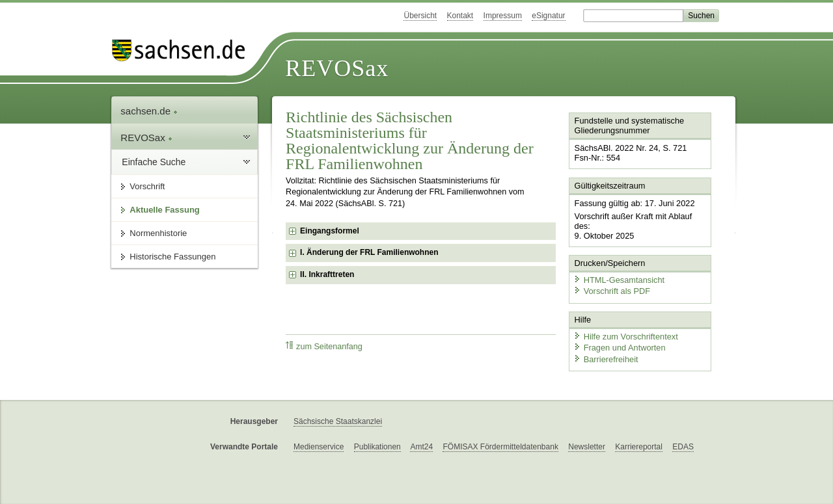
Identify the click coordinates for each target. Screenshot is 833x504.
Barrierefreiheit (606, 359)
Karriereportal (639, 447)
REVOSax (337, 68)
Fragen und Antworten (620, 348)
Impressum (503, 16)
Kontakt (460, 16)
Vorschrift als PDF (612, 291)
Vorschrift (147, 186)
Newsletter (587, 447)
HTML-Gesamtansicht (619, 280)
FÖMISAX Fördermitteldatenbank (500, 447)
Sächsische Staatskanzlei (338, 421)
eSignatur (548, 16)
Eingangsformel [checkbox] (330, 231)
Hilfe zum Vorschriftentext (626, 337)
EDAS (683, 447)
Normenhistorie (158, 233)
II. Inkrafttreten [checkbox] (327, 274)
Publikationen (377, 447)
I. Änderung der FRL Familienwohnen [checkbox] (369, 252)
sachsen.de (149, 111)
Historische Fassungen (172, 257)
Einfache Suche (154, 162)
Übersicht (420, 16)
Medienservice (319, 447)
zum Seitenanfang (324, 346)
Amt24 (421, 447)
